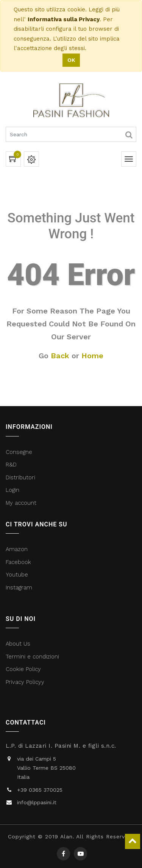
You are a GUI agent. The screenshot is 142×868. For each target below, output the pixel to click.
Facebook (19, 562)
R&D (11, 465)
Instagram (19, 588)
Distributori (21, 477)
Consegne (19, 452)
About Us (18, 644)
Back (60, 356)
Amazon (17, 549)
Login (12, 490)
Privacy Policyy (26, 682)
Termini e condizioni (33, 657)
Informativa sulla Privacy (64, 19)
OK (71, 60)
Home (92, 356)
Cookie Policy (23, 669)
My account (21, 503)
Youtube (17, 575)
